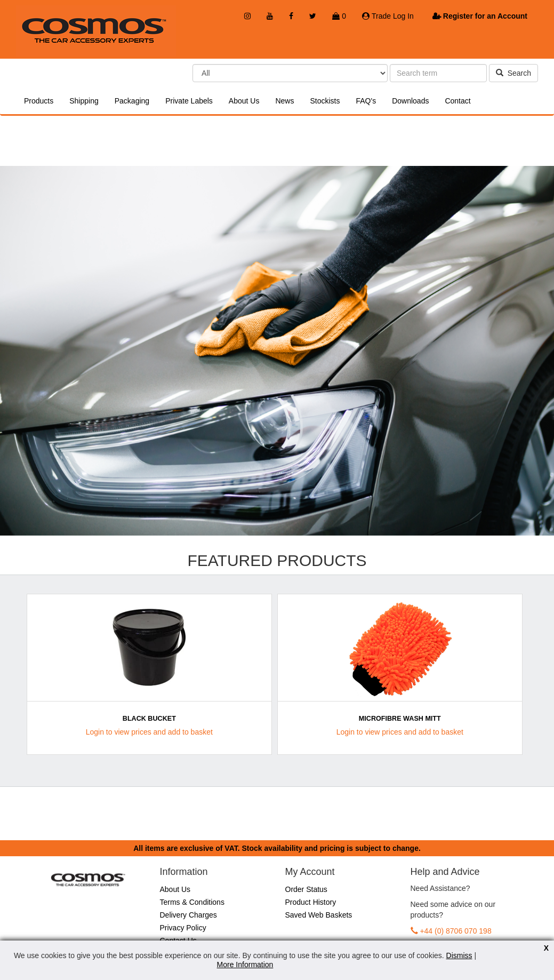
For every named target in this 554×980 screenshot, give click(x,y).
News (284, 101)
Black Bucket (149, 719)
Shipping (84, 101)
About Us (244, 101)
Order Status (306, 889)
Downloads (410, 101)
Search (513, 73)
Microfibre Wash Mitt (400, 719)
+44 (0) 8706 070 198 (455, 931)
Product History (311, 902)
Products (39, 101)
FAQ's (366, 101)
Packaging (132, 101)
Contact (457, 101)
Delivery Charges (188, 915)
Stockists (325, 101)
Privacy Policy (183, 928)
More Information (245, 965)
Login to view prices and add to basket (149, 732)
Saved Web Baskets (319, 915)
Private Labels (189, 101)
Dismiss (459, 955)
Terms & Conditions (192, 902)
